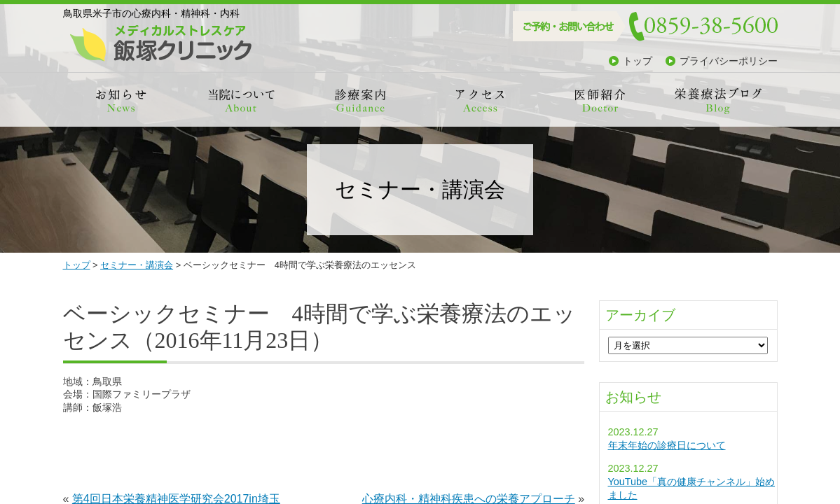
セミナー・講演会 (137, 265)
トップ (638, 61)
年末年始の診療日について (667, 445)
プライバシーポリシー (729, 61)
